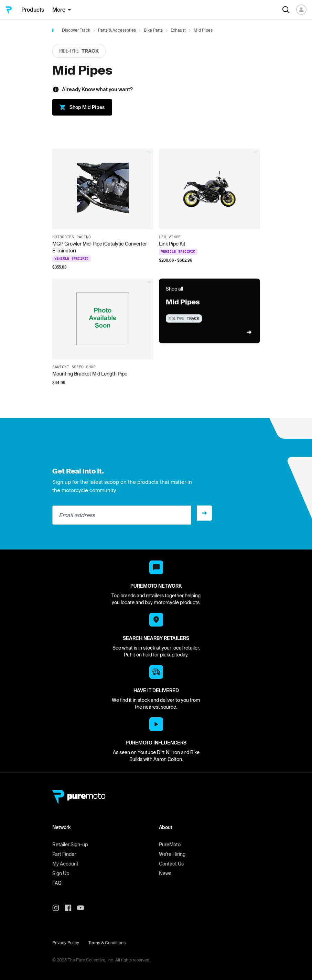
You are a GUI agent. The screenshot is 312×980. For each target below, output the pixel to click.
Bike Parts (153, 30)
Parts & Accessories (117, 30)
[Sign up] (204, 513)
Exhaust (178, 30)
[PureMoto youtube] (83, 908)
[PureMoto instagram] (58, 908)
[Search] (286, 10)
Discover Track (76, 30)
